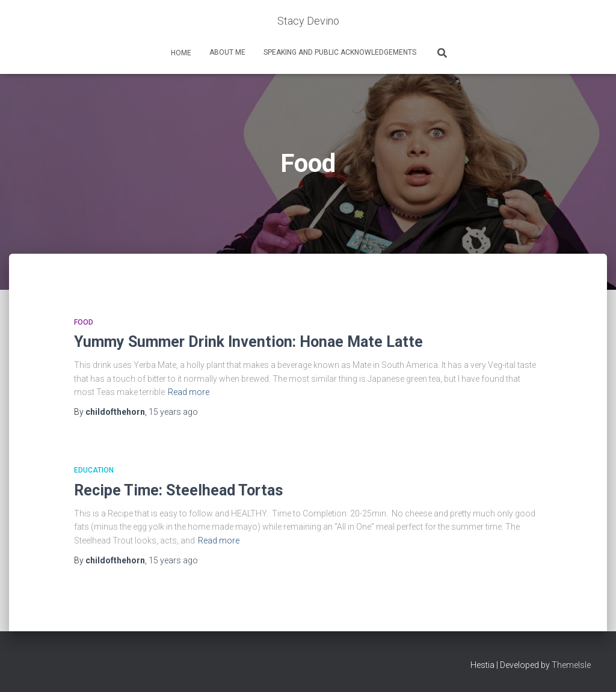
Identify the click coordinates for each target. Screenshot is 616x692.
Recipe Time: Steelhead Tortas (178, 490)
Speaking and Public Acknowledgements (340, 52)
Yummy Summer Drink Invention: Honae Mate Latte (248, 342)
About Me (227, 52)
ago (173, 412)
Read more (189, 392)
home (180, 53)
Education (94, 470)
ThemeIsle (571, 665)
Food (84, 322)
